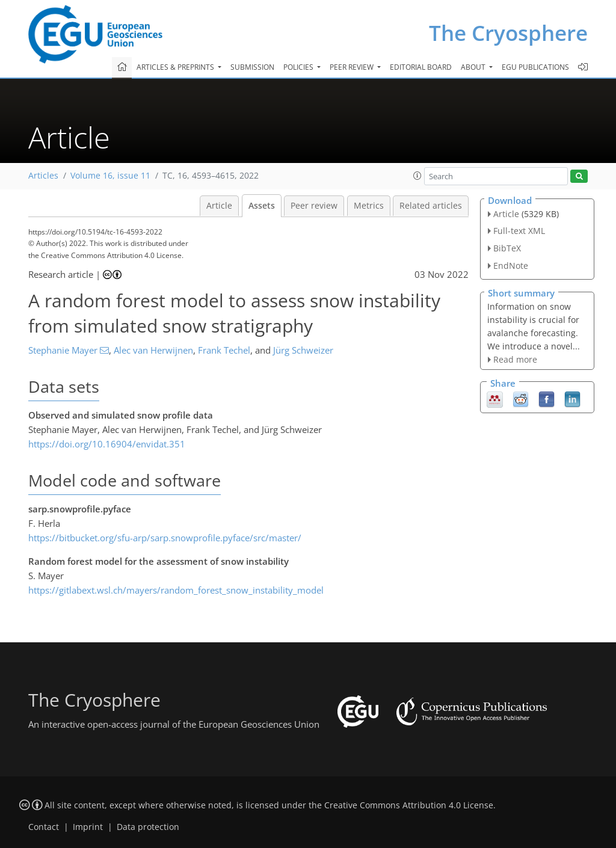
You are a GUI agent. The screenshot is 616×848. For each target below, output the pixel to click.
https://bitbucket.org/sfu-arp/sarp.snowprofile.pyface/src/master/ (165, 538)
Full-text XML (519, 231)
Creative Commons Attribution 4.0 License (409, 805)
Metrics (369, 206)
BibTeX (507, 248)
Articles (43, 176)
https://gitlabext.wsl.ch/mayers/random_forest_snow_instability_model (176, 590)
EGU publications (535, 67)
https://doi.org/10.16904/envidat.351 (107, 444)
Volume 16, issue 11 (110, 176)
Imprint (88, 827)
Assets (262, 206)
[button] (417, 176)
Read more (515, 359)
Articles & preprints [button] (176, 67)
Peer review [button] (353, 67)
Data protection (148, 827)
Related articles (431, 206)
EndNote (511, 266)
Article (219, 206)
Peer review (314, 206)
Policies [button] (299, 67)
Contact (44, 827)
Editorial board (421, 67)
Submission (252, 67)
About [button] (474, 67)
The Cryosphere (508, 33)
